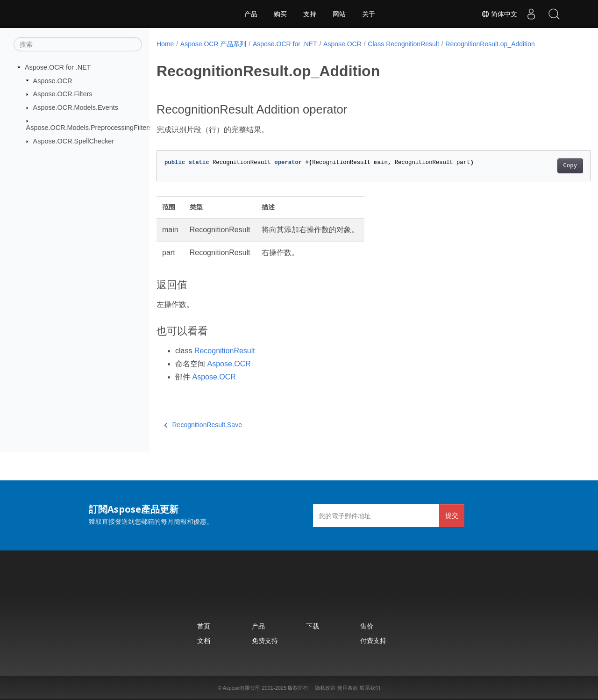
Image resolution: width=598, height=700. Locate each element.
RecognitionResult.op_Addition (490, 44)
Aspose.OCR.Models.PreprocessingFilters (89, 128)
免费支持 (265, 640)
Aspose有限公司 (242, 688)
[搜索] (78, 44)
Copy (540, 166)
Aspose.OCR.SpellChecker (74, 141)
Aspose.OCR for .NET (58, 67)
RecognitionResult (225, 351)
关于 (369, 14)
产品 (251, 14)
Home (165, 44)
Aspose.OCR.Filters (63, 94)
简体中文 (498, 14)
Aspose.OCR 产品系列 (214, 44)
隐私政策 (325, 688)
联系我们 (370, 688)
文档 (204, 640)
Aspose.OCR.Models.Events (76, 107)
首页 (204, 626)
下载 (313, 626)
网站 (339, 14)
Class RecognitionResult (403, 44)
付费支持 (373, 640)
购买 (280, 14)
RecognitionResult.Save (203, 425)
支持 (310, 14)
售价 (367, 626)
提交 (452, 515)
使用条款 (348, 688)
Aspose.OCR (53, 80)
